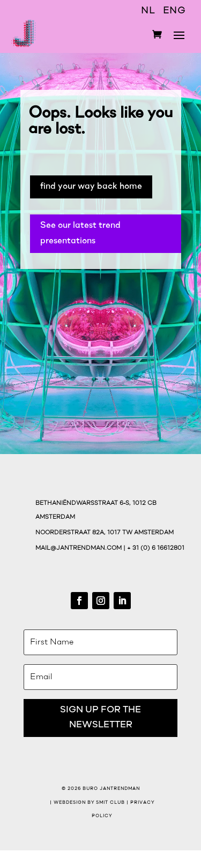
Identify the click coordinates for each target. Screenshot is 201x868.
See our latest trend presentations (80, 233)
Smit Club (110, 803)
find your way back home (91, 186)
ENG (174, 11)
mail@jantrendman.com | (81, 548)
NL (148, 11)
